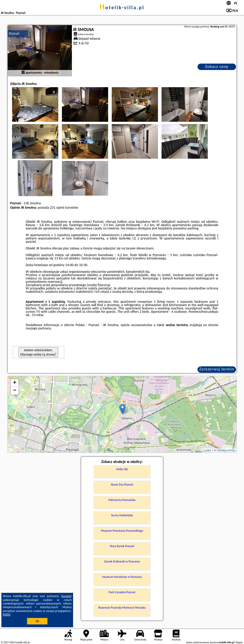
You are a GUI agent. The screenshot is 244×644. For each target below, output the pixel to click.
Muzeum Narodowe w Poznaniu (122, 577)
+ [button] (15, 383)
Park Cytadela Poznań (122, 592)
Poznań (14, 33)
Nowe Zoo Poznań (122, 485)
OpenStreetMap (226, 450)
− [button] (15, 391)
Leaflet (207, 450)
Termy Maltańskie (122, 515)
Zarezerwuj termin (217, 369)
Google (66, 596)
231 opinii (57, 208)
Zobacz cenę (217, 67)
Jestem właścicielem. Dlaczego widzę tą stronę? (39, 352)
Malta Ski (122, 469)
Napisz (239, 642)
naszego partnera (38, 328)
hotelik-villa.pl (122, 7)
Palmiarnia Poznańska (122, 500)
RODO (7, 615)
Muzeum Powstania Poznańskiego (122, 531)
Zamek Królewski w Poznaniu (122, 561)
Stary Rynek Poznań (122, 546)
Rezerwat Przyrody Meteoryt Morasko (122, 608)
